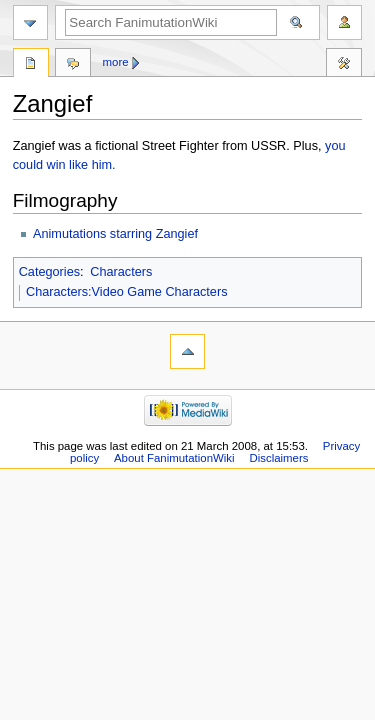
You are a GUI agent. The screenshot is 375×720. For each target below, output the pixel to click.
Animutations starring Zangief (115, 234)
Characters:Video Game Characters (126, 292)
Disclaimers (278, 458)
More (116, 62)
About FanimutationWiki (174, 458)
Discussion (73, 65)
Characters (121, 272)
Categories (49, 272)
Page (31, 65)
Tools (344, 65)
